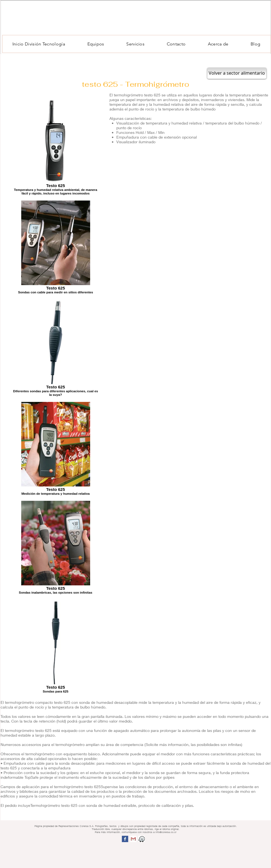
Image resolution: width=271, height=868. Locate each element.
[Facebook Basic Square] (125, 839)
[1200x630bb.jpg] (133, 839)
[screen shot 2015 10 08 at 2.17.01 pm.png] (142, 839)
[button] (96, 44)
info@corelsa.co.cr (166, 832)
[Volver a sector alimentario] (237, 73)
